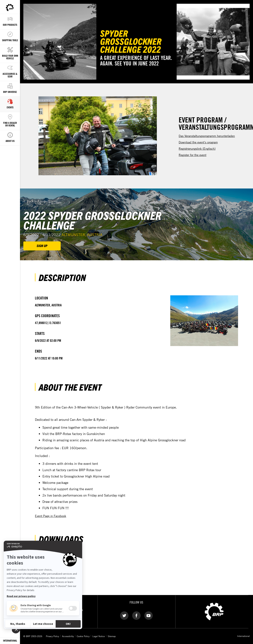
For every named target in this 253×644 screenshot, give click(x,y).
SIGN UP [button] (42, 246)
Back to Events (37, 201)
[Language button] (10, 641)
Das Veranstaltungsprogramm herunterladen (207, 136)
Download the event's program (198, 142)
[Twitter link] (124, 615)
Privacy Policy (52, 636)
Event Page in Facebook (51, 516)
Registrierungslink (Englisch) (197, 149)
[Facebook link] (136, 615)
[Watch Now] (213, 42)
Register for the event (193, 155)
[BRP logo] (214, 611)
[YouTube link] (149, 615)
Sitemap (112, 636)
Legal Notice (99, 636)
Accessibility (68, 636)
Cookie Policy (83, 636)
